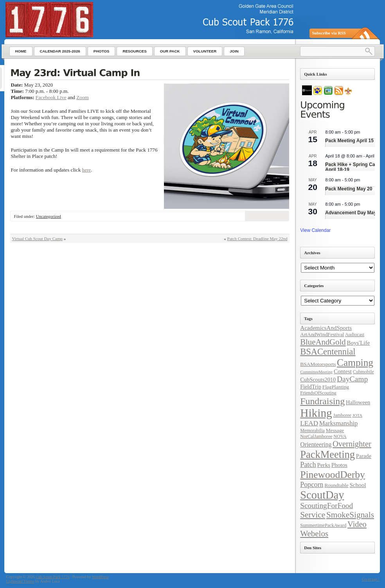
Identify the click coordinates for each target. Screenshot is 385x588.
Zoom (83, 97)
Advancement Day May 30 (354, 213)
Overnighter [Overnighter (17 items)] (352, 444)
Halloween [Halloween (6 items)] (358, 402)
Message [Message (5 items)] (335, 430)
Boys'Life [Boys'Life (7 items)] (358, 343)
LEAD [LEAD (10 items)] (309, 423)
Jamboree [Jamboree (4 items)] (342, 415)
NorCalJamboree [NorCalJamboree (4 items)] (316, 436)
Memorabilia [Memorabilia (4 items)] (312, 431)
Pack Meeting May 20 (349, 189)
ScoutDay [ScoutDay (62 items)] (322, 495)
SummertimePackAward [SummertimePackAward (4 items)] (323, 525)
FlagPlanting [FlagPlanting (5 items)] (336, 387)
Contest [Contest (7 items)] (343, 371)
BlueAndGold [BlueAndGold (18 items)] (323, 342)
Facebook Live (51, 97)
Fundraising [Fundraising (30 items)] (322, 401)
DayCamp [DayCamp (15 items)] (352, 379)
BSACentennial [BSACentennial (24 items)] (328, 352)
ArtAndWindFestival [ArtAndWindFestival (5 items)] (322, 334)
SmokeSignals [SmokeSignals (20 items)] (350, 515)
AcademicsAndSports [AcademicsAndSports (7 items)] (326, 328)
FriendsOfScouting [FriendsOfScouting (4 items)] (318, 393)
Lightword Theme (20, 581)
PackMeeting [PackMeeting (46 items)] (327, 454)
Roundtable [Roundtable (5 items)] (336, 485)
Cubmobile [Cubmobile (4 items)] (363, 372)
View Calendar (315, 230)
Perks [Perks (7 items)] (324, 465)
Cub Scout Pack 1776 (52, 577)
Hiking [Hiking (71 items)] (316, 413)
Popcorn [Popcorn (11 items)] (312, 485)
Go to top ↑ (371, 579)
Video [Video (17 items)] (357, 524)
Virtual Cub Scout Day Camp (38, 239)
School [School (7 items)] (358, 485)
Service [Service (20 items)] (313, 515)
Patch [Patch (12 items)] (308, 465)
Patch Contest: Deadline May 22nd (257, 239)
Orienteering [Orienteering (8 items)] (316, 444)
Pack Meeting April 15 (349, 141)
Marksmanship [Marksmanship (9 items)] (339, 423)
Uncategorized (49, 216)
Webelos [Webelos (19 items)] (314, 534)
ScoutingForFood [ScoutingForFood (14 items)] (327, 506)
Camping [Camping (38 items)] (355, 362)
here (87, 170)
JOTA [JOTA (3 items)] (357, 415)
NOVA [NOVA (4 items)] (340, 436)
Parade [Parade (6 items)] (364, 456)
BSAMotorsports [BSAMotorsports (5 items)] (318, 364)
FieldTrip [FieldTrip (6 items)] (311, 387)
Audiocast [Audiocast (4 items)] (355, 335)
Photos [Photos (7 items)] (339, 465)
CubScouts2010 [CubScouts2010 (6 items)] (318, 380)
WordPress (100, 577)
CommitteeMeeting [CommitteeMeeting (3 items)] (316, 372)
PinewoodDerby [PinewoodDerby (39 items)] (333, 475)
